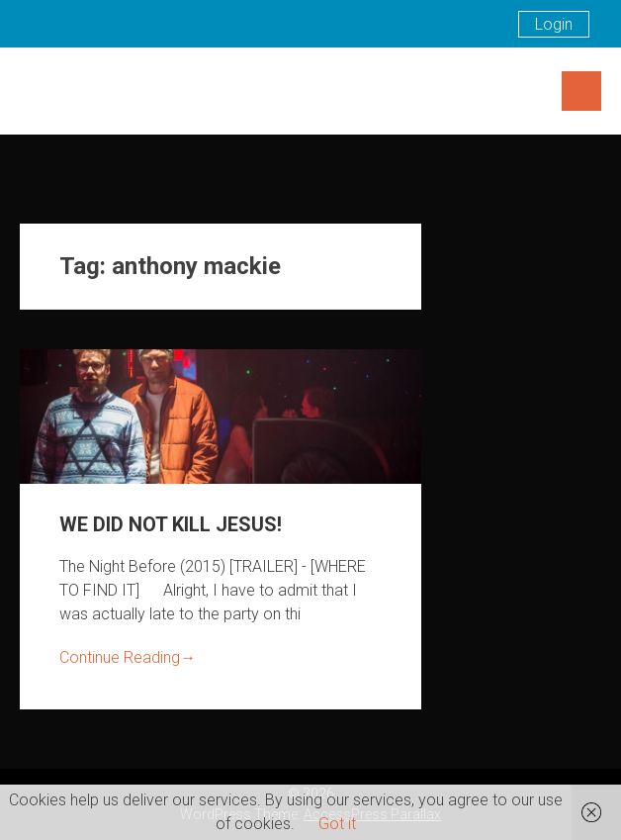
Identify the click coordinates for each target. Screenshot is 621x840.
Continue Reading (128, 657)
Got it (337, 824)
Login (554, 24)
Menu (581, 91)
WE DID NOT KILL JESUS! (171, 524)
